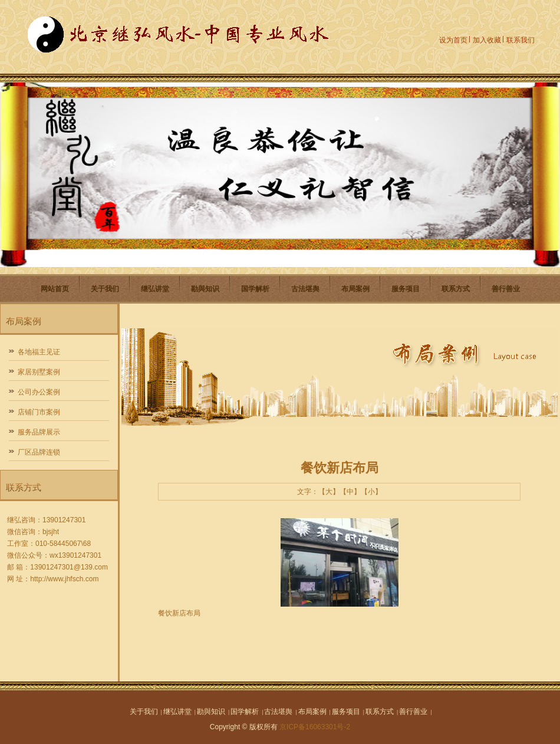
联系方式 (456, 289)
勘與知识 (205, 289)
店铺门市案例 (39, 412)
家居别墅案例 (39, 372)
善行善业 (506, 289)
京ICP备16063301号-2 (315, 727)
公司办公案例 (39, 392)
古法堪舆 (305, 289)
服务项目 (406, 289)
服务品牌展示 (39, 432)
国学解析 (255, 289)
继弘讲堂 (155, 289)
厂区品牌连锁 (39, 452)
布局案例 (355, 289)
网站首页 (55, 289)
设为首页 (453, 40)
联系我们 (521, 40)
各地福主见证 (39, 352)
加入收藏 (487, 40)
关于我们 (105, 289)
